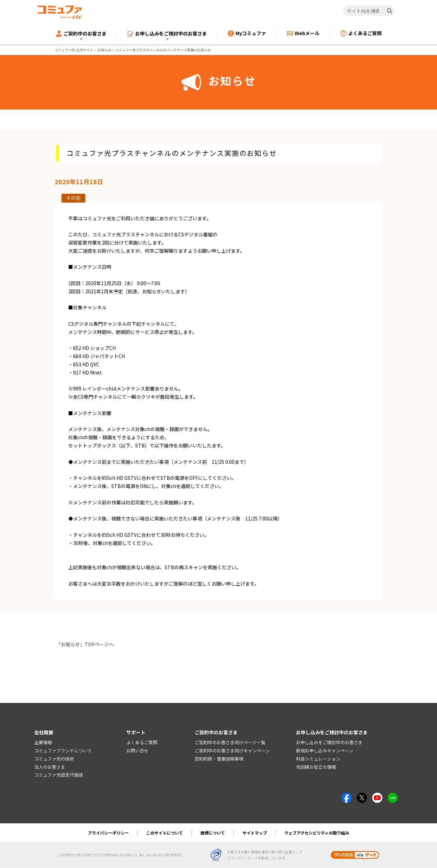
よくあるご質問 (142, 743)
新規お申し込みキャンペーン (325, 751)
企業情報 (43, 743)
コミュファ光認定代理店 (59, 775)
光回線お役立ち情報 (316, 767)
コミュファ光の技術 (54, 759)
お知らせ (104, 50)
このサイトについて (165, 833)
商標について (213, 833)
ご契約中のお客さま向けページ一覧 (230, 743)
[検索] (390, 11)
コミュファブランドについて (63, 751)
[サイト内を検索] (369, 11)
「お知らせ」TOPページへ (85, 644)
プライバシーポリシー (108, 833)
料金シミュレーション (318, 759)
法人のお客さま (50, 767)
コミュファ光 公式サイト (74, 50)
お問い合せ (137, 751)
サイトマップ (255, 833)
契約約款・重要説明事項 (219, 759)
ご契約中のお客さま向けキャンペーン (232, 751)
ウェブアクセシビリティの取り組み (317, 833)
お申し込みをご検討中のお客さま (329, 743)
